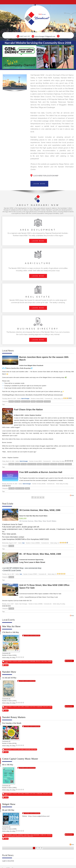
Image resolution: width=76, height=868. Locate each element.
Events (15, 661)
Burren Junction (26, 401)
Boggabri (11, 464)
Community (47, 401)
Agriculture (61, 464)
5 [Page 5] (43, 497)
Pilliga (38, 661)
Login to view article (8, 861)
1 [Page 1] (33, 497)
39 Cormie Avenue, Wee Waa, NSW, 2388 (40, 510)
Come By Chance (46, 835)
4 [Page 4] (41, 497)
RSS (72, 495)
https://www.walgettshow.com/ (39, 816)
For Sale (11, 546)
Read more (70, 661)
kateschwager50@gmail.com (45, 36)
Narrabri (11, 401)
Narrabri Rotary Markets (14, 717)
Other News (46, 464)
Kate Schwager (25, 398)
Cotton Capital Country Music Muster (20, 759)
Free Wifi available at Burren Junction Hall (41, 472)
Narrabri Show (9, 672)
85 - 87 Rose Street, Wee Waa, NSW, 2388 (40, 554)
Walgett (33, 401)
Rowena (18, 836)
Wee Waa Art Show (11, 626)
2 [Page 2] (35, 497)
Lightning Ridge (10, 836)
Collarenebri (35, 835)
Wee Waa (17, 401)
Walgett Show (9, 804)
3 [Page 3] (38, 497)
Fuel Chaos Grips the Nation (28, 410)
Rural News (40, 401)
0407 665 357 (25, 36)
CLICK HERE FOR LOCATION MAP (46, 176)
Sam (23, 543)
